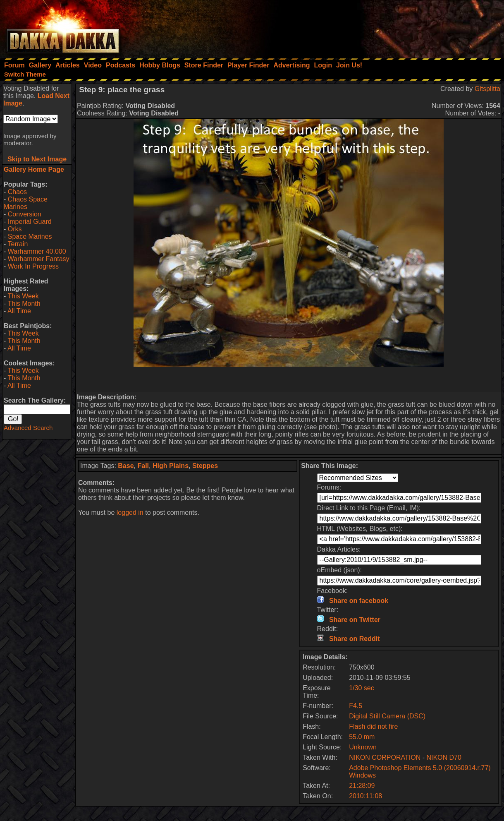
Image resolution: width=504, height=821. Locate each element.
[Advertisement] (393, 27)
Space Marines (30, 236)
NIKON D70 (444, 757)
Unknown (363, 747)
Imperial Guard (30, 222)
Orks (15, 229)
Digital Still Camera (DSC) (387, 716)
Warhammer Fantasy (39, 259)
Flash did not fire (373, 726)
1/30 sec (361, 688)
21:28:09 (362, 786)
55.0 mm (362, 737)
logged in (130, 513)
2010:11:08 (365, 796)
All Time (19, 311)
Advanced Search (28, 428)
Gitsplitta (487, 89)
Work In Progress (33, 266)
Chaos (17, 192)
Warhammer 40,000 (37, 251)
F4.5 (356, 706)
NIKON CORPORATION (385, 757)
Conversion (25, 214)
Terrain (18, 244)
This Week (23, 296)
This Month (24, 304)
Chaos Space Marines (26, 203)
